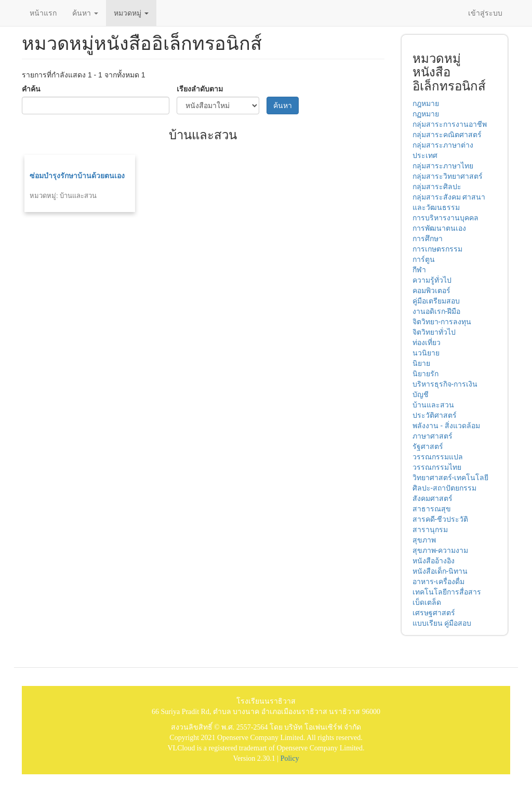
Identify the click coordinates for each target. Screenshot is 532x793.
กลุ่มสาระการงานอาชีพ (450, 124)
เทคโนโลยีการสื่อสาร (447, 592)
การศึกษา (428, 239)
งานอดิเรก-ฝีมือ (437, 311)
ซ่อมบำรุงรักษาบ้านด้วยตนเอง (77, 176)
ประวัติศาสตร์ (435, 415)
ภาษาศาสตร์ (433, 436)
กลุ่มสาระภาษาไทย (443, 166)
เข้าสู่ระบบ (485, 13)
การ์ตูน (424, 259)
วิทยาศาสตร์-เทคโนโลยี (451, 478)
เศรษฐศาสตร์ (434, 613)
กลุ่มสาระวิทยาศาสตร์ (448, 176)
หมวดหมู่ (131, 13)
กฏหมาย (426, 114)
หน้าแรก (43, 13)
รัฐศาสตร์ (428, 446)
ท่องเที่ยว (427, 342)
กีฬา (419, 270)
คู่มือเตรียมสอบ (436, 301)
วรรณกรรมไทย (437, 467)
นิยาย (421, 363)
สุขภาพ (424, 540)
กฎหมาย (426, 103)
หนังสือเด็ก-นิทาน (440, 571)
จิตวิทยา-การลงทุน (442, 322)
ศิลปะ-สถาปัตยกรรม (445, 488)
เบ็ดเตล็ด (427, 602)
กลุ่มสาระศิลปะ (437, 187)
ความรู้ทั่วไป (432, 280)
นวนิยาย (426, 353)
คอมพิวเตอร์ (431, 290)
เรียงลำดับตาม (200, 89)
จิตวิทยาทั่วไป (434, 332)
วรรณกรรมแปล (438, 457)
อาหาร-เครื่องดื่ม (439, 581)
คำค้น (31, 89)
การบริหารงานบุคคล (445, 218)
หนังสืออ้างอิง (434, 561)
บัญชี (421, 394)
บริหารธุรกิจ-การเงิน (445, 384)
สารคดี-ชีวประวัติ (441, 519)
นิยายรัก (425, 374)
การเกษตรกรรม (437, 249)
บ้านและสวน (433, 405)
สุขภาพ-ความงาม (441, 550)
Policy (290, 758)
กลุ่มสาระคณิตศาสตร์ (447, 135)
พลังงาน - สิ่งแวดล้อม (446, 426)
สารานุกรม (430, 530)
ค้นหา (85, 13)
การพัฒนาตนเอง (439, 228)
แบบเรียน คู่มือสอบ (442, 623)
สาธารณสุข (432, 509)
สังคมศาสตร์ (433, 498)
